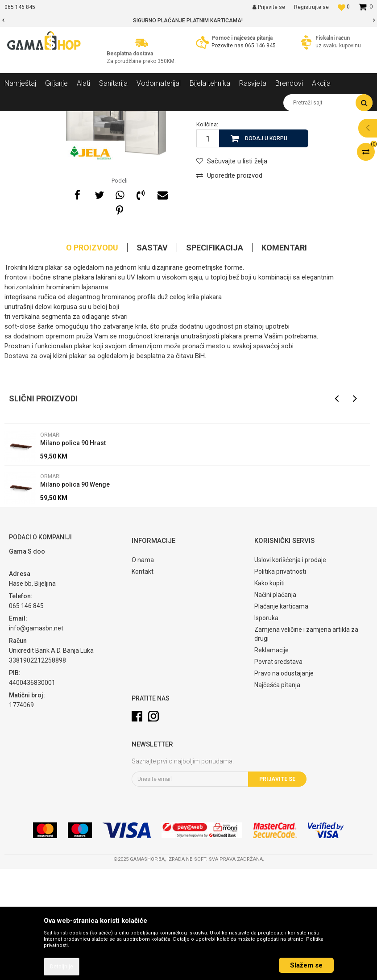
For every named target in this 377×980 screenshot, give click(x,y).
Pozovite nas (228, 46)
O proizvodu (92, 359)
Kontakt (143, 683)
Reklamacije (271, 761)
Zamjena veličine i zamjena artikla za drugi (306, 745)
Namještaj (86, 118)
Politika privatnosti (280, 683)
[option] (188, 21)
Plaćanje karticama (281, 717)
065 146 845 (260, 46)
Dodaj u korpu (266, 250)
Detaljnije (62, 967)
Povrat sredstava (278, 773)
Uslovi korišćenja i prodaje (290, 671)
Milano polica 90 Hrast (73, 554)
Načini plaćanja (275, 706)
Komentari (284, 359)
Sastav (152, 359)
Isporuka (266, 729)
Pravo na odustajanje (284, 784)
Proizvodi (53, 118)
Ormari (158, 118)
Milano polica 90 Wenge (75, 596)
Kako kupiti (269, 694)
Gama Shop (19, 118)
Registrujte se (311, 7)
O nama (143, 671)
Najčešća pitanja (277, 796)
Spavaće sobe (124, 118)
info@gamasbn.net (36, 739)
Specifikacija (215, 359)
